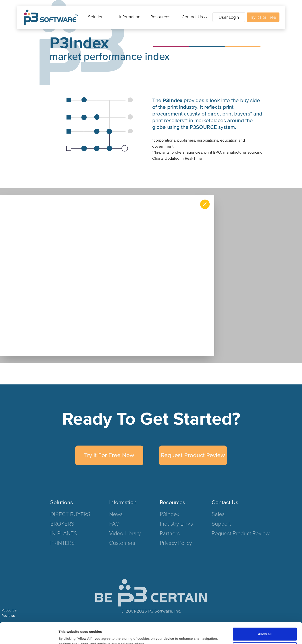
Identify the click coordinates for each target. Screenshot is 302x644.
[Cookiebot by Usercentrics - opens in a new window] (29, 635)
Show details (69, 635)
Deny (265, 628)
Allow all (265, 613)
